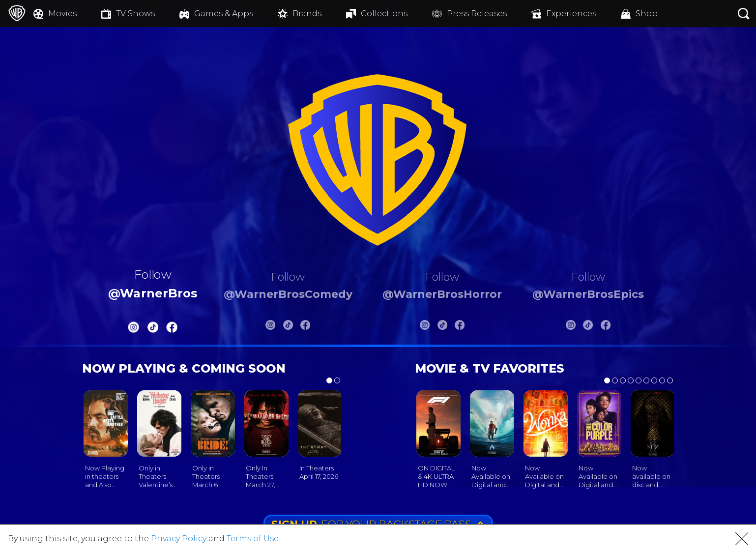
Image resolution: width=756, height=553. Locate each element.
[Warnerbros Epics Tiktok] (588, 327)
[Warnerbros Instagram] (134, 329)
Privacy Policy (179, 538)
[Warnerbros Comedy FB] (305, 327)
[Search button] (744, 14)
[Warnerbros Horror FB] (460, 327)
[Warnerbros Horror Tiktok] (442, 327)
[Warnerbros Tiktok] (153, 329)
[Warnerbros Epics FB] (606, 327)
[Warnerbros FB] (172, 329)
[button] (742, 539)
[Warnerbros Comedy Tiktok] (288, 327)
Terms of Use (253, 538)
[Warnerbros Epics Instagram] (571, 327)
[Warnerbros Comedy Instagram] (270, 327)
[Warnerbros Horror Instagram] (425, 327)
